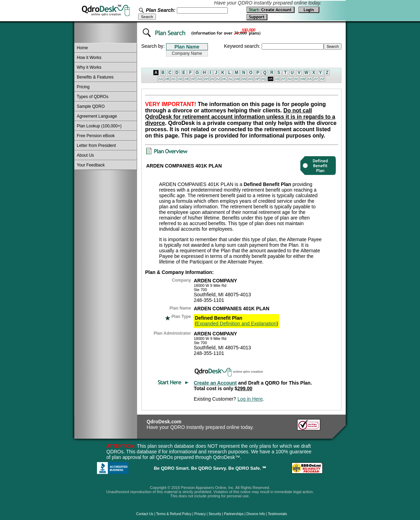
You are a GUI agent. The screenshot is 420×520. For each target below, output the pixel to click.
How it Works (89, 58)
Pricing (83, 87)
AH (207, 79)
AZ (322, 79)
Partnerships (234, 514)
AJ (218, 79)
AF (193, 79)
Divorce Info (256, 514)
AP (257, 79)
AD (180, 79)
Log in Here (250, 399)
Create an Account (215, 383)
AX (310, 79)
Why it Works (89, 67)
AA (160, 79)
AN (244, 79)
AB (167, 79)
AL (230, 79)
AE (187, 79)
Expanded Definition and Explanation (237, 324)
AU (290, 79)
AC (174, 79)
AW (303, 79)
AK (224, 79)
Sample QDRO (91, 106)
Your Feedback (91, 165)
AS (277, 79)
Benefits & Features (95, 77)
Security (215, 514)
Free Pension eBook (96, 136)
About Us (85, 155)
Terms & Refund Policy (174, 514)
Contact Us (145, 514)
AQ (264, 79)
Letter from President (96, 146)
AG (200, 79)
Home (82, 48)
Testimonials (277, 514)
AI (213, 79)
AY (316, 79)
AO (251, 79)
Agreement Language (97, 116)
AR (271, 79)
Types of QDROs (93, 97)
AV (296, 79)
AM (237, 79)
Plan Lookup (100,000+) (99, 126)
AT (283, 79)
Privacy (200, 514)
